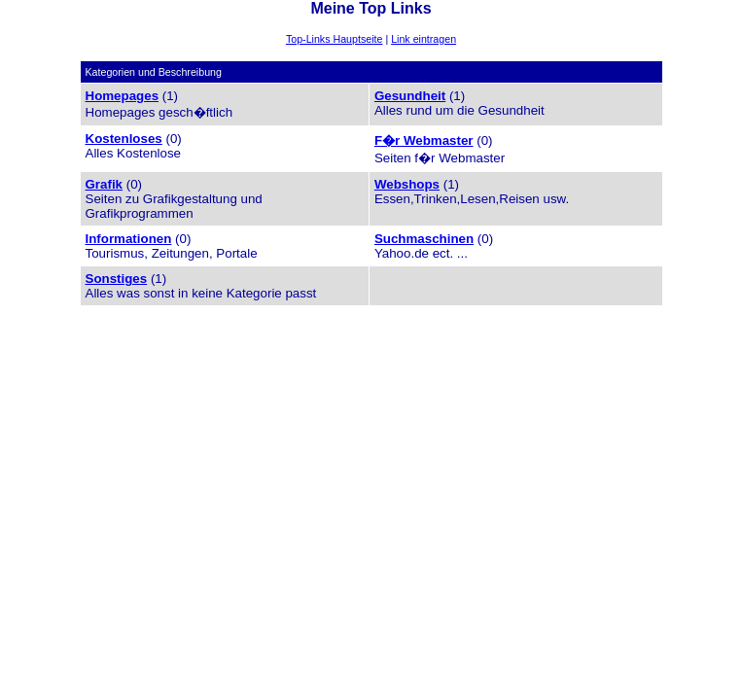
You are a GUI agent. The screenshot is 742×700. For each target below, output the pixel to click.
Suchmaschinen (424, 239)
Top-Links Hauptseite (335, 39)
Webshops (407, 184)
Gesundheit (410, 96)
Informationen (129, 239)
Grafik (105, 184)
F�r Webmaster (424, 140)
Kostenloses (124, 139)
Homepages (123, 96)
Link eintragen (424, 39)
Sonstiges (117, 279)
